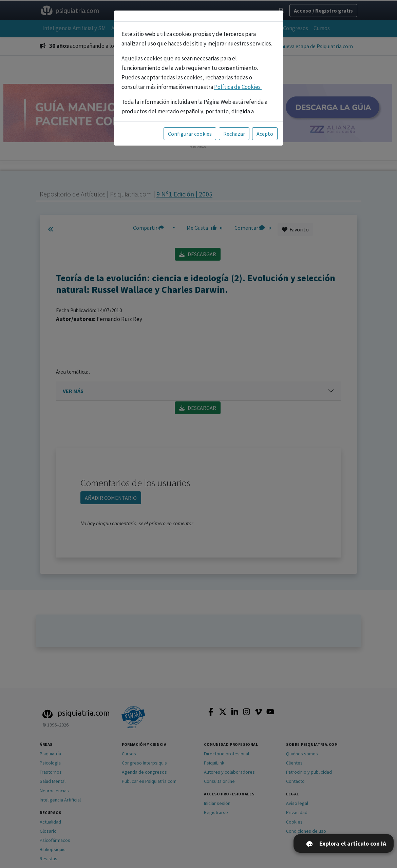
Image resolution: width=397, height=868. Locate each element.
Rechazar (234, 134)
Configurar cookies (190, 134)
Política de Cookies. (238, 87)
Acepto (265, 134)
